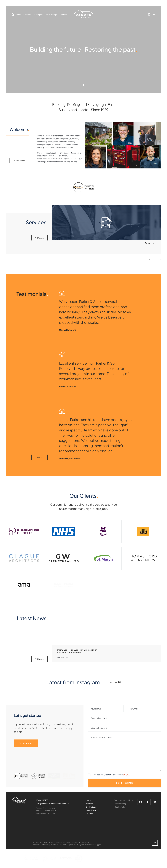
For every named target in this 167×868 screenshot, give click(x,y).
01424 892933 (42, 800)
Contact (63, 15)
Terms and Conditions (124, 800)
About (18, 18)
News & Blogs (52, 15)
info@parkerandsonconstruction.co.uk (53, 803)
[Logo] (19, 800)
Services (27, 18)
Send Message (125, 783)
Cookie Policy (120, 807)
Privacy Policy (120, 803)
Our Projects (38, 15)
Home (88, 800)
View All (39, 457)
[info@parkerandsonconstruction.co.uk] (154, 14)
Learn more (19, 160)
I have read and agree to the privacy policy (111, 775)
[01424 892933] (149, 14)
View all (39, 238)
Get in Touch (26, 743)
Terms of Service (90, 845)
